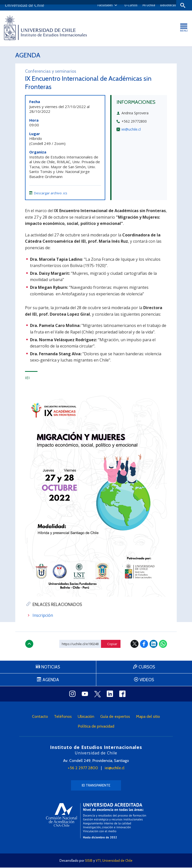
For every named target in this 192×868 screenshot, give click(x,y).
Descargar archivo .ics (48, 194)
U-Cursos (129, 5)
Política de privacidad (96, 727)
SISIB (89, 861)
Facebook (144, 644)
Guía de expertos (115, 717)
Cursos (147, 667)
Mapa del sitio (148, 717)
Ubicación (86, 717)
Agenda (28, 55)
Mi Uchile (147, 5)
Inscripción (43, 616)
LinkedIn (153, 644)
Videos (147, 680)
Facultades (104, 5)
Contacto (40, 717)
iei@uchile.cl (131, 130)
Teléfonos (63, 717)
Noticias (51, 667)
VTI (98, 861)
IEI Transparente (96, 786)
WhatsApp (163, 644)
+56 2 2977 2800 (83, 768)
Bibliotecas (167, 5)
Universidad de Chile (117, 861)
